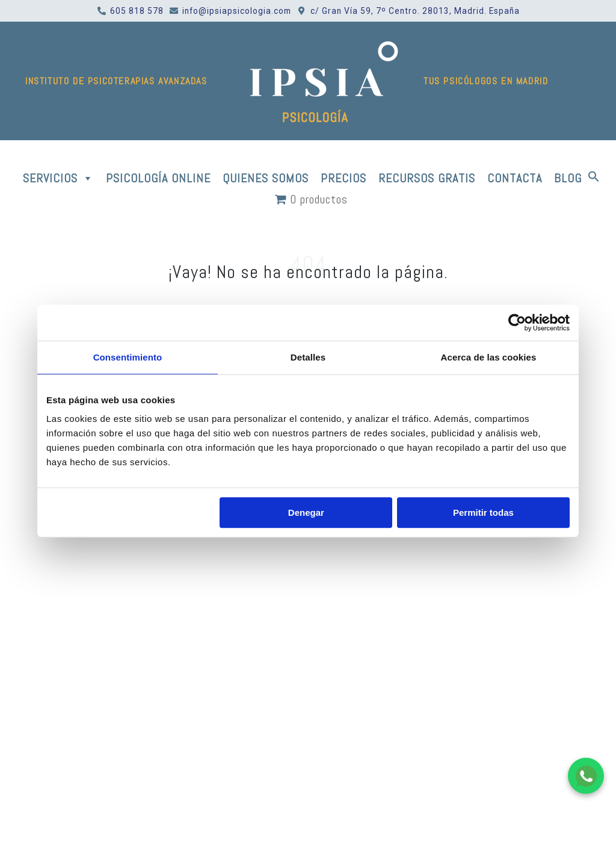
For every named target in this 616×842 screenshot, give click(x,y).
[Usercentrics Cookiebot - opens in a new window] (517, 323)
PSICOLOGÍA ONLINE (158, 178)
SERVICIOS (58, 178)
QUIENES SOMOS (266, 178)
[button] (594, 178)
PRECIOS (343, 178)
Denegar (306, 512)
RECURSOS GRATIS (427, 178)
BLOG (568, 178)
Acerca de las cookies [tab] (489, 357)
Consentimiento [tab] (128, 357)
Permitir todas (483, 512)
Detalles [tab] (308, 357)
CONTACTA (515, 178)
